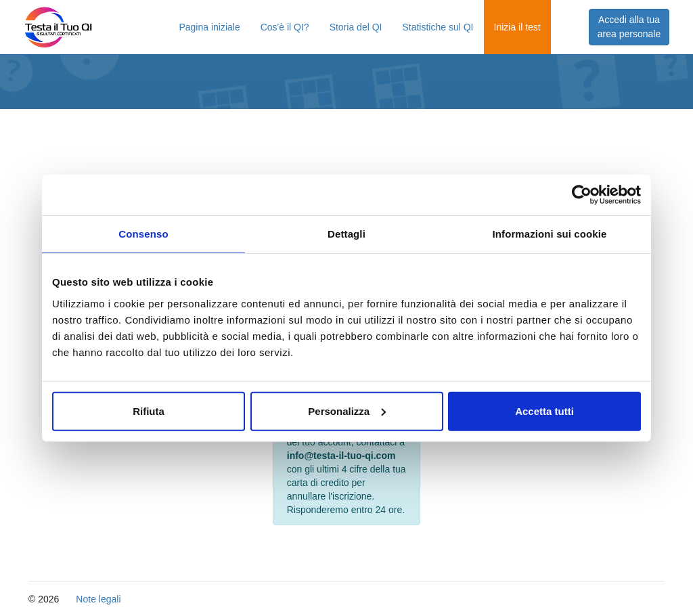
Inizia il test (517, 27)
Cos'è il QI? (285, 27)
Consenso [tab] (143, 234)
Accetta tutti (544, 411)
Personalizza (347, 411)
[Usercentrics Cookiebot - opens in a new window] (582, 195)
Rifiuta (149, 411)
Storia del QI (356, 27)
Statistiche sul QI (438, 27)
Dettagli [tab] (346, 234)
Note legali (98, 599)
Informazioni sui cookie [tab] (550, 234)
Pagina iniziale (209, 27)
